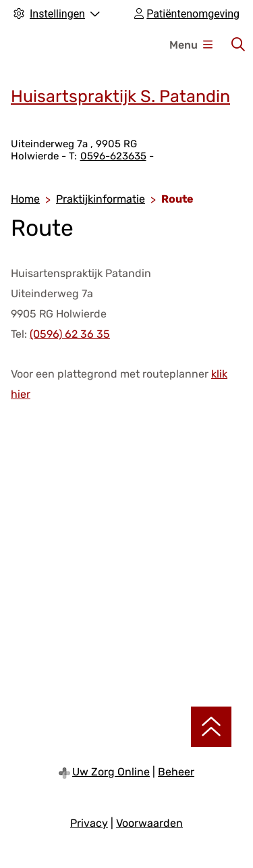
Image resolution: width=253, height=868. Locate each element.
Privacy (89, 823)
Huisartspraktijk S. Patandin (120, 96)
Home (25, 199)
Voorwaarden (149, 823)
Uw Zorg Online (111, 772)
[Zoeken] (238, 45)
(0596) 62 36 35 (70, 334)
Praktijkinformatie (101, 199)
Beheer (176, 772)
